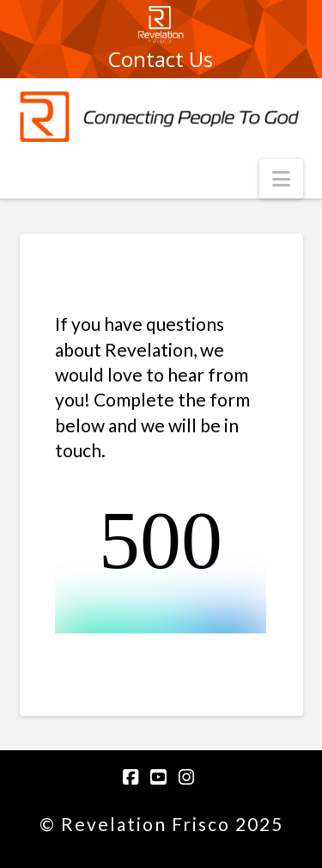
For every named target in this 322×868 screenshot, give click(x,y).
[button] (281, 179)
